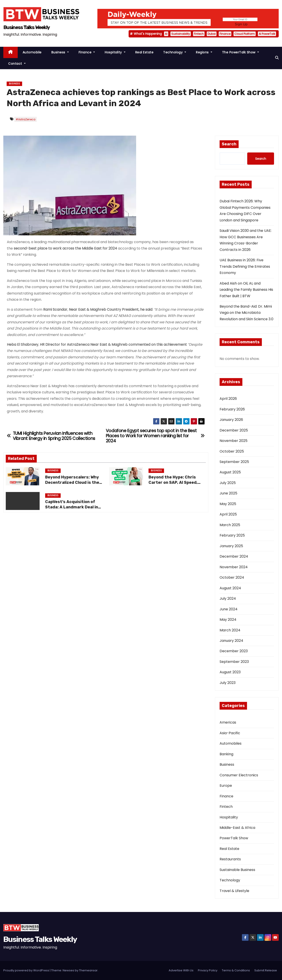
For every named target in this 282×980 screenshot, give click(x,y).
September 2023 (234, 662)
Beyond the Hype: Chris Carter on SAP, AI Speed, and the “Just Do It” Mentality (173, 485)
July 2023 (228, 683)
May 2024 (228, 620)
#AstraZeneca (26, 119)
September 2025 (234, 462)
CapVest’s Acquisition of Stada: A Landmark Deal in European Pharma (72, 507)
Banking (226, 754)
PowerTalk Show (234, 838)
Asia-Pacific (230, 733)
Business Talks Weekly (26, 27)
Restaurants (230, 859)
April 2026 (228, 399)
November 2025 (234, 441)
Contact (17, 64)
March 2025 (230, 525)
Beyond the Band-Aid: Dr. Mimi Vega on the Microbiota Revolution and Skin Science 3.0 (246, 313)
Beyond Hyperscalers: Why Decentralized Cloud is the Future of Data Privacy (72, 482)
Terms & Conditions (236, 970)
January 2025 (231, 546)
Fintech (199, 34)
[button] (277, 58)
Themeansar (88, 970)
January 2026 (231, 420)
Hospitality (115, 52)
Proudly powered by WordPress (27, 970)
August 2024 (230, 588)
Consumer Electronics (239, 775)
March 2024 (230, 630)
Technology (175, 52)
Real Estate (144, 52)
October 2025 (232, 451)
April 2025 (228, 514)
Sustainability (181, 34)
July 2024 (228, 598)
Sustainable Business (237, 870)
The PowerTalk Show (240, 52)
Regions (204, 52)
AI (166, 34)
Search (229, 144)
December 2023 (234, 651)
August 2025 (230, 472)
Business (60, 52)
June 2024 (229, 609)
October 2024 (232, 577)
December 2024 (234, 556)
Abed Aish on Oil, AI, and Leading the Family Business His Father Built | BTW (246, 290)
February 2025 (232, 535)
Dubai (212, 34)
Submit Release (266, 970)
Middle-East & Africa (237, 828)
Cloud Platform (245, 34)
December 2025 (234, 430)
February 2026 (232, 409)
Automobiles (231, 743)
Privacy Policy (208, 970)
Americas (228, 722)
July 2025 (228, 483)
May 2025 (228, 504)
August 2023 (230, 672)
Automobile (32, 52)
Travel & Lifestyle (234, 891)
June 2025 (228, 493)
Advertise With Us (181, 970)
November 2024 (234, 567)
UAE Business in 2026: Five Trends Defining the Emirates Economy (245, 266)
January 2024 (231, 641)
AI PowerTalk (267, 34)
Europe (226, 786)
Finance (225, 34)
